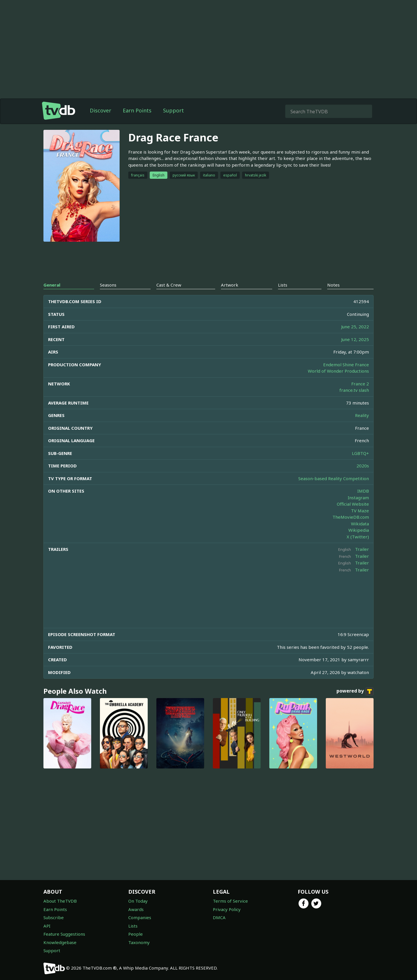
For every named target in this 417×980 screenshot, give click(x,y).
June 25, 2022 (355, 327)
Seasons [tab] (108, 285)
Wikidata (360, 524)
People (136, 934)
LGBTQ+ (360, 453)
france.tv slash (354, 390)
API (47, 926)
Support (173, 110)
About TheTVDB (60, 901)
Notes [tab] (333, 285)
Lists (133, 926)
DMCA (219, 917)
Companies (140, 917)
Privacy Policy (227, 909)
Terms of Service (230, 901)
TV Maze (360, 511)
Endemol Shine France (346, 365)
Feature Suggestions (64, 934)
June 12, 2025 (355, 339)
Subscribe (54, 917)
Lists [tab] (283, 285)
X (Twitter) (358, 537)
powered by (355, 691)
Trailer (362, 549)
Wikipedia (359, 530)
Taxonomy (139, 942)
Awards (136, 909)
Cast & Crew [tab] (169, 285)
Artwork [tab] (230, 285)
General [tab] (52, 285)
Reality (362, 415)
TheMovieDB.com (351, 517)
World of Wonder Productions (338, 371)
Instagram (358, 498)
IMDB (363, 491)
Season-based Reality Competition (334, 478)
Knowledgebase (60, 942)
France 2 (360, 384)
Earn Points (137, 110)
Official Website (353, 504)
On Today (138, 901)
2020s (363, 466)
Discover (100, 110)
